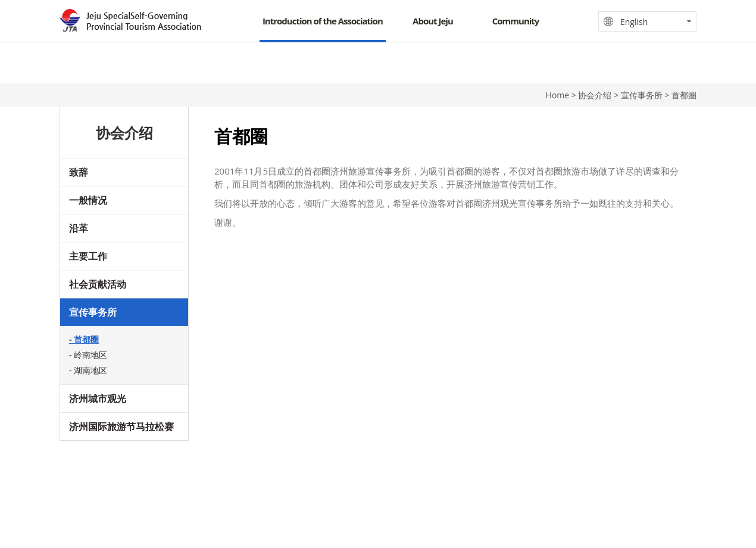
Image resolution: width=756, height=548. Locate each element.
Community (516, 21)
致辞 (79, 172)
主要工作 (88, 256)
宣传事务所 (93, 312)
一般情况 (88, 200)
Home (558, 95)
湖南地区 (90, 370)
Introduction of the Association (323, 21)
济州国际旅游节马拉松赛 (121, 426)
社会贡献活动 (98, 284)
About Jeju (433, 21)
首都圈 (86, 339)
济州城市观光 (98, 398)
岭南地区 (90, 355)
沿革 (79, 228)
